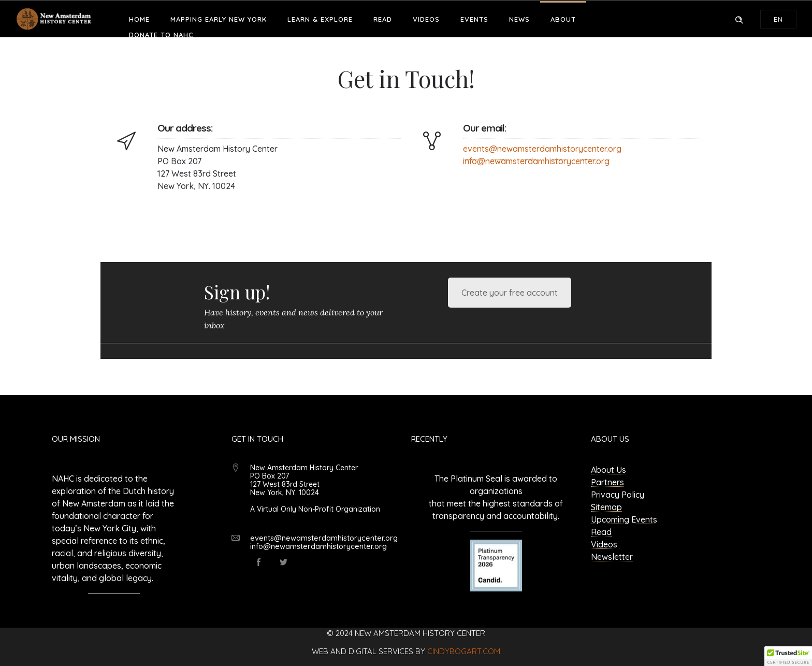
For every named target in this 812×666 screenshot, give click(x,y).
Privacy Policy (618, 495)
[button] (788, 656)
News (519, 19)
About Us (608, 470)
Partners (607, 482)
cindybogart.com (464, 651)
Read (383, 19)
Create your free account (510, 293)
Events (474, 19)
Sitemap (606, 507)
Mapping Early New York (219, 19)
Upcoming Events (624, 519)
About (563, 19)
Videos (426, 19)
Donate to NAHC (161, 35)
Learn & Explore (320, 19)
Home (139, 19)
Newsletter (612, 557)
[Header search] (739, 19)
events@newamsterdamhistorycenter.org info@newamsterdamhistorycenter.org (324, 542)
